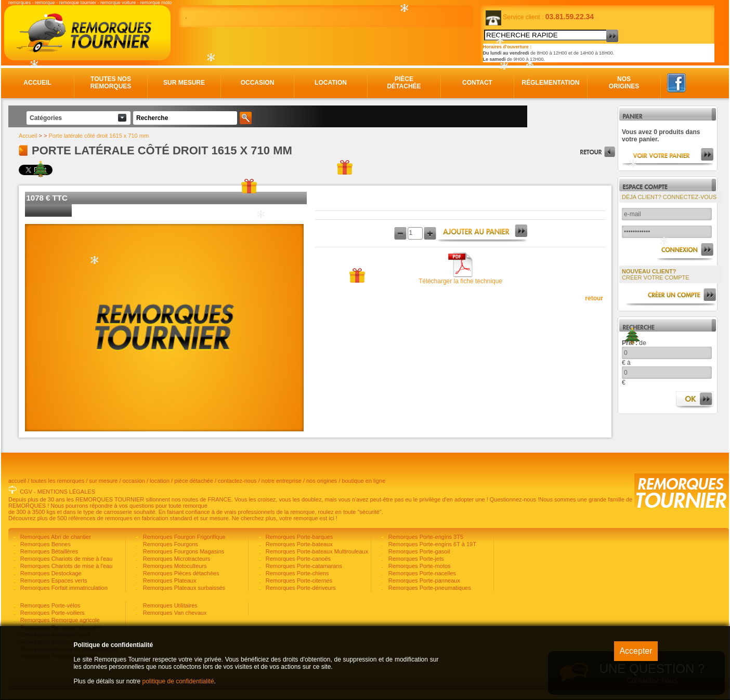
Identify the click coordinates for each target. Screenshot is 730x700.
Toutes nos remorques (111, 83)
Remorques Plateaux (169, 580)
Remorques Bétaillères (48, 551)
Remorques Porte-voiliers (52, 613)
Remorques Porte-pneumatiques (429, 588)
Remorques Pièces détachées (180, 573)
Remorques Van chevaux (174, 613)
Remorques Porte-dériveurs (300, 588)
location (160, 481)
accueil (17, 481)
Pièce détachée (404, 83)
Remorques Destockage (50, 573)
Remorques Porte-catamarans (303, 566)
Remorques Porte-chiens (297, 573)
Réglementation (551, 83)
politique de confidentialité (178, 681)
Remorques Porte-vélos (50, 605)
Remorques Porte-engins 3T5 (425, 537)
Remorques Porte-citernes (298, 580)
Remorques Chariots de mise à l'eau (66, 559)
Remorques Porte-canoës (297, 559)
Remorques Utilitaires (170, 605)
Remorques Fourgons (170, 544)
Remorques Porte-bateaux (298, 544)
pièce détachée (194, 481)
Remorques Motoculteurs (174, 566)
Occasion (258, 83)
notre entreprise (282, 481)
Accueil (37, 83)
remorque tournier (78, 3)
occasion (134, 481)
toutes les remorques (57, 481)
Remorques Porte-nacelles (421, 573)
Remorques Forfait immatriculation (63, 588)
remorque (45, 3)
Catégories (46, 118)
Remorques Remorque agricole (59, 620)
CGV (26, 492)
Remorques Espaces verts (53, 580)
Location (331, 83)
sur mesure (103, 481)
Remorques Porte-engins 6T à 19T (432, 544)
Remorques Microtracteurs (176, 559)
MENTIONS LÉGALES (66, 492)
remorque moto (156, 3)
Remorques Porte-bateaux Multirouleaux (316, 551)
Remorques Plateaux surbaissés (183, 588)
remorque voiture (118, 3)
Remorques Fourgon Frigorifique (184, 537)
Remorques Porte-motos (419, 566)
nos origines (322, 481)
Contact (477, 83)
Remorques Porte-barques (299, 537)
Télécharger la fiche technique (460, 281)
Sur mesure (184, 83)
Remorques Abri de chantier (55, 537)
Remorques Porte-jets (415, 559)
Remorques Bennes (45, 544)
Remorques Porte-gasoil (419, 551)
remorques (19, 3)
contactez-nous (237, 481)
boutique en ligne (364, 481)
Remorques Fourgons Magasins (183, 551)
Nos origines (624, 83)
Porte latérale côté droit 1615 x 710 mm (99, 136)
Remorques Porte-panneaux (423, 580)
